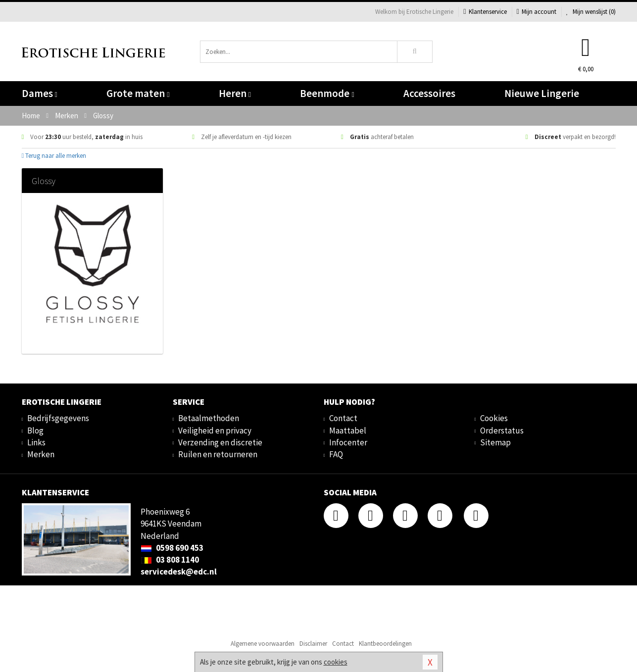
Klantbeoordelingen (385, 644)
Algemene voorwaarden (263, 644)
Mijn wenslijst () (591, 12)
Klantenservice (485, 12)
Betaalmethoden (209, 418)
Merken (41, 454)
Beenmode (327, 93)
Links (36, 442)
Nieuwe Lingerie (542, 93)
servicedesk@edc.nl (179, 572)
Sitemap (495, 442)
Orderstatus (502, 431)
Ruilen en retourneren (218, 454)
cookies (336, 662)
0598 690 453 (172, 548)
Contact (343, 418)
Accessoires (429, 93)
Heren (235, 93)
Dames (40, 93)
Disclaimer (313, 644)
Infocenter (348, 442)
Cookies (494, 418)
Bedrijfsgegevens (58, 418)
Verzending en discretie (220, 442)
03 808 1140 (170, 560)
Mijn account (537, 12)
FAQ (336, 454)
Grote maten (138, 93)
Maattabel (348, 431)
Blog (35, 431)
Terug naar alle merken (54, 156)
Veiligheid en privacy (215, 431)
